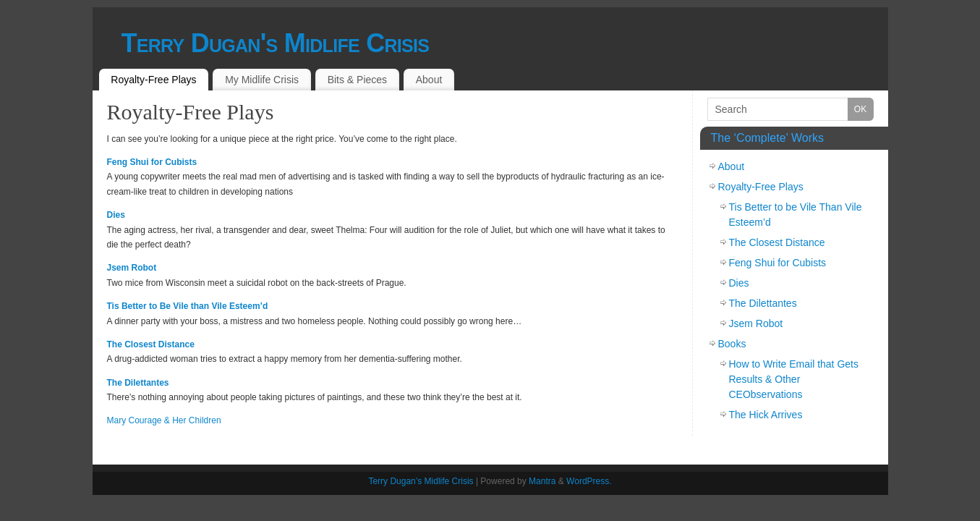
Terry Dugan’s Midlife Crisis (421, 481)
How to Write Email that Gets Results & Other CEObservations (794, 379)
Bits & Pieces (357, 80)
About (429, 80)
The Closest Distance (151, 344)
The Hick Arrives (766, 415)
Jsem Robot (132, 268)
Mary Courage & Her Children (164, 420)
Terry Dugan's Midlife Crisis (276, 43)
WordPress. (589, 481)
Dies (116, 215)
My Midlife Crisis (262, 80)
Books (732, 344)
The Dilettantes (138, 383)
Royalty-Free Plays (153, 80)
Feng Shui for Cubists (152, 162)
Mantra (542, 481)
